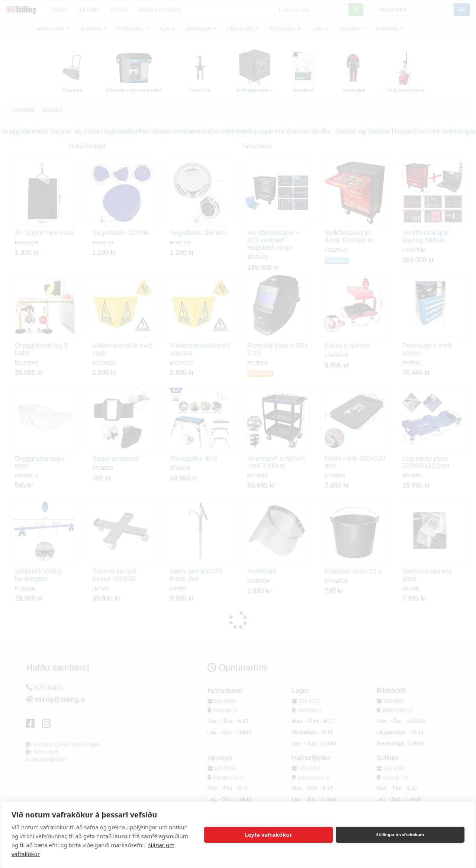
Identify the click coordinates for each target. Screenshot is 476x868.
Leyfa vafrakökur (268, 835)
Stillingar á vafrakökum (400, 834)
